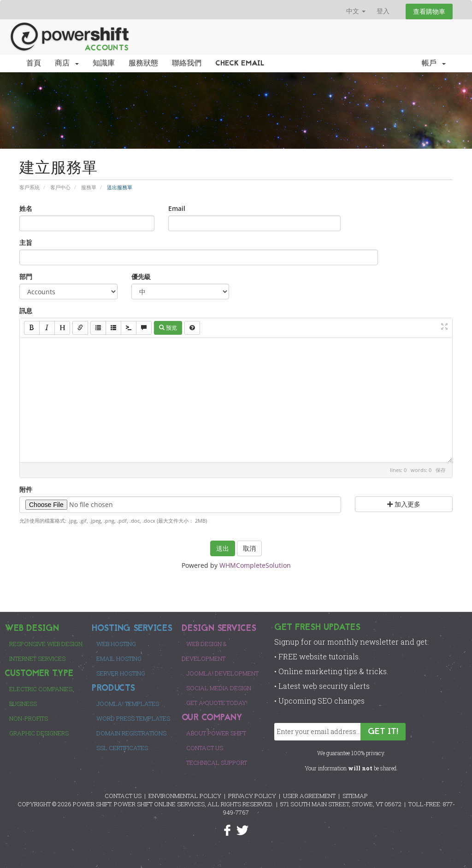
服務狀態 (143, 64)
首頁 (34, 64)
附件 (26, 489)
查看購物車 (429, 11)
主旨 (26, 242)
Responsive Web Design (46, 644)
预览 (168, 328)
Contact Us (205, 748)
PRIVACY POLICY (252, 796)
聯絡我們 (187, 64)
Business (23, 704)
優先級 (141, 277)
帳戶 (434, 64)
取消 (249, 548)
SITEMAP (355, 796)
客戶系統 (29, 187)
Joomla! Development (222, 673)
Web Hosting (116, 644)
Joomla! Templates (128, 704)
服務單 (89, 187)
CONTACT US (123, 796)
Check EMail (240, 64)
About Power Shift (216, 733)
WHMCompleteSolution (255, 565)
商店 (67, 64)
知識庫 (104, 64)
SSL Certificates (122, 748)
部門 (26, 277)
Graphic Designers (39, 733)
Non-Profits (29, 718)
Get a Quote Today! (217, 703)
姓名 (26, 208)
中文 (356, 11)
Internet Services (37, 658)
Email (177, 208)
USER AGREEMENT (309, 796)
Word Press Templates (133, 718)
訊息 (26, 311)
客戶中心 (60, 187)
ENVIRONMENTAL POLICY (185, 796)
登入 (383, 11)
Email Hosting (119, 658)
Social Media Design (219, 688)
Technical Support (217, 763)
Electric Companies (41, 689)
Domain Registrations (131, 733)
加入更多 (404, 504)
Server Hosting (121, 673)
